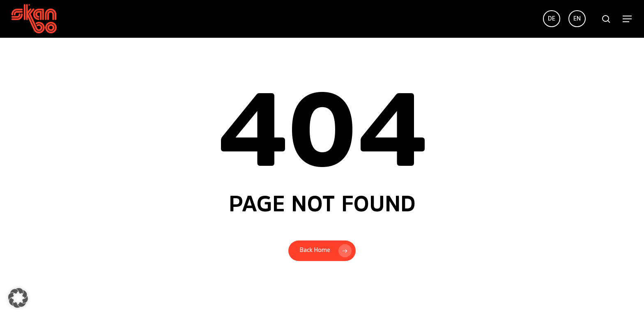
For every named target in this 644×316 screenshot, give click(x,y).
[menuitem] (552, 19)
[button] (628, 19)
